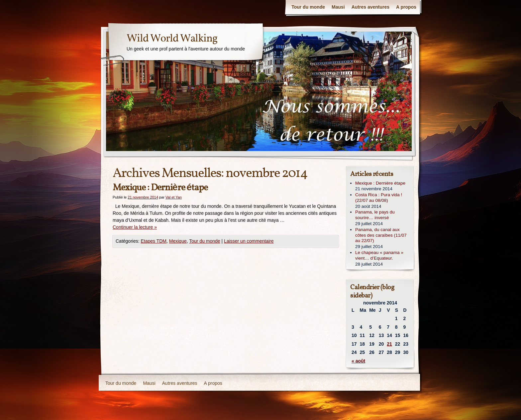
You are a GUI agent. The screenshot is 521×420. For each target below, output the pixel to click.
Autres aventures (370, 7)
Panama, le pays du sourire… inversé (375, 215)
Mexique (178, 241)
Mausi (338, 7)
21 (389, 344)
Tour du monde (308, 7)
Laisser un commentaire (249, 241)
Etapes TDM (154, 241)
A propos (406, 7)
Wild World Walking (172, 39)
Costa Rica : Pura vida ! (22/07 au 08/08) (379, 198)
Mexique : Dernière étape (160, 188)
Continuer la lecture (135, 227)
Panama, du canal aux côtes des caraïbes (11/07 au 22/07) (381, 235)
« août (358, 361)
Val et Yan (174, 197)
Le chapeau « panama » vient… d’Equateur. (379, 255)
